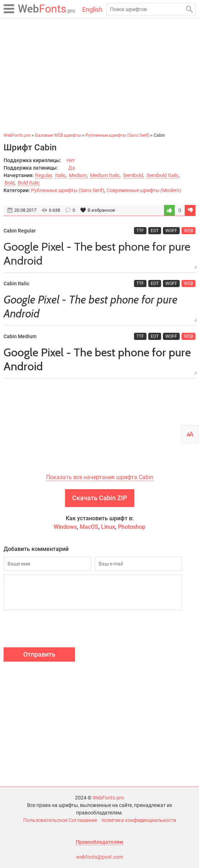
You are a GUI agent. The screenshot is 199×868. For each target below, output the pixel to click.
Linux (108, 527)
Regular (43, 175)
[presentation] (58, 630)
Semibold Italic (163, 175)
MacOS (89, 527)
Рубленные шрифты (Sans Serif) (68, 190)
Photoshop (132, 527)
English (92, 9)
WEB (188, 231)
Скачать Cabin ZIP (100, 498)
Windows (65, 527)
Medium (78, 175)
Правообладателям (99, 842)
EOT (155, 231)
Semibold (133, 175)
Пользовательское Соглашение (60, 820)
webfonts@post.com (99, 857)
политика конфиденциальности (139, 820)
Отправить (39, 654)
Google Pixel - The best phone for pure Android (99, 254)
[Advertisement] (99, 75)
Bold (10, 183)
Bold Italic (29, 183)
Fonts (47, 9)
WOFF (171, 231)
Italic (60, 175)
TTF (140, 231)
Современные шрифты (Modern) (144, 190)
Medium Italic (105, 175)
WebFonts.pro (108, 798)
